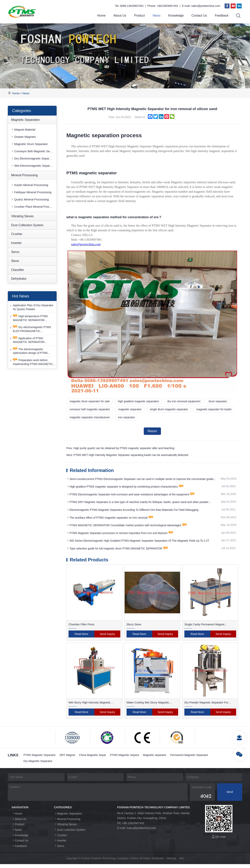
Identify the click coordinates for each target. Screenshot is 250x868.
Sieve (15, 261)
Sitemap (171, 862)
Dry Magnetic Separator (38, 763)
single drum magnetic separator (169, 409)
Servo (15, 252)
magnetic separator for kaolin (214, 409)
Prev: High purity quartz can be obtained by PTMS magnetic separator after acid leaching (120, 448)
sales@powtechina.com (206, 6)
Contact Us (199, 16)
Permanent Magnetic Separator (189, 757)
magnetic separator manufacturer (90, 417)
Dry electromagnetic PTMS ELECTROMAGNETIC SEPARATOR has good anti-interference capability (30, 329)
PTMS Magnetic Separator (40, 757)
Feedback (222, 16)
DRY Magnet (67, 757)
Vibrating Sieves (22, 216)
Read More (82, 636)
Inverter (16, 243)
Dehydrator (19, 279)
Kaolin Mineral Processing (29, 185)
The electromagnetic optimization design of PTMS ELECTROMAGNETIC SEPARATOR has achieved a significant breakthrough (29, 351)
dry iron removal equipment (184, 401)
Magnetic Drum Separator (29, 144)
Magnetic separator (155, 757)
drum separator (218, 401)
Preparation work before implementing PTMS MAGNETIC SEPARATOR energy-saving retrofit (32, 362)
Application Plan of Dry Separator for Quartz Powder (31, 307)
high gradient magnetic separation (138, 401)
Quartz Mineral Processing (30, 199)
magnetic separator (130, 409)
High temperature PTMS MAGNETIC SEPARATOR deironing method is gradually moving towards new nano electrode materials (29, 318)
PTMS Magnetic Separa (125, 757)
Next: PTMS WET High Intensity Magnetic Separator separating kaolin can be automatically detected (127, 455)
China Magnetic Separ (93, 757)
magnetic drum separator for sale (90, 401)
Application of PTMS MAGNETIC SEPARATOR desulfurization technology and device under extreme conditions (31, 340)
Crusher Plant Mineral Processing (34, 207)
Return (152, 431)
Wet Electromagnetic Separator (33, 166)
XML (182, 862)
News (156, 16)
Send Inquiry (107, 636)
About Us (120, 16)
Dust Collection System (27, 225)
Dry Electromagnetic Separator (33, 158)
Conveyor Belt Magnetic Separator (34, 151)
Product (139, 16)
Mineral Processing (24, 175)
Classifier (18, 270)
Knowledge (176, 16)
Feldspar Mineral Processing (31, 192)
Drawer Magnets (23, 137)
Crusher (17, 234)
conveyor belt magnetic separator (90, 409)
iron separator (126, 417)
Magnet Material (23, 130)
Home (101, 16)
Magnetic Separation (25, 120)
